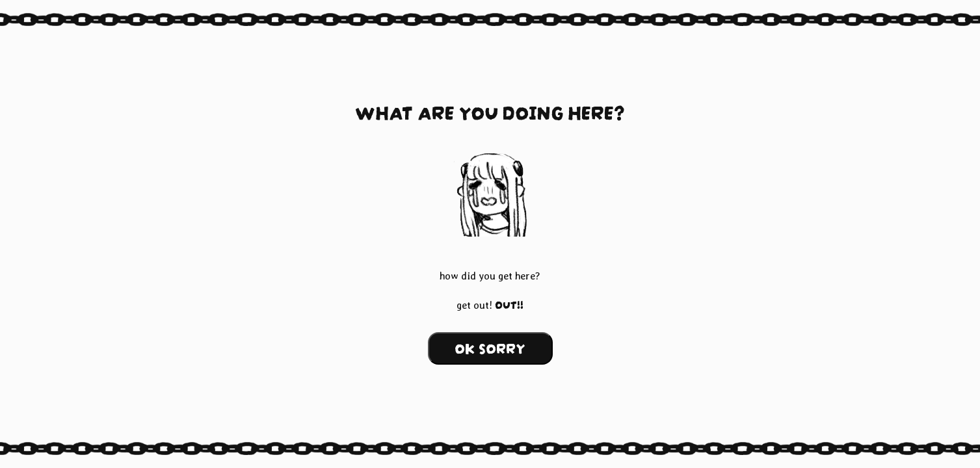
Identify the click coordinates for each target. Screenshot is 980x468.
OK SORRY (490, 347)
